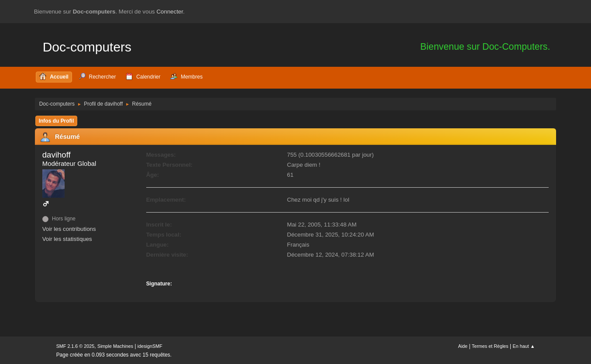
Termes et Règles (490, 346)
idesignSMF (150, 346)
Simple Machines (115, 346)
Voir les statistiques (67, 239)
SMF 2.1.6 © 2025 (76, 346)
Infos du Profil (57, 121)
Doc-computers (87, 47)
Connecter (170, 12)
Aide (463, 346)
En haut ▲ (524, 346)
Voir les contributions (69, 229)
